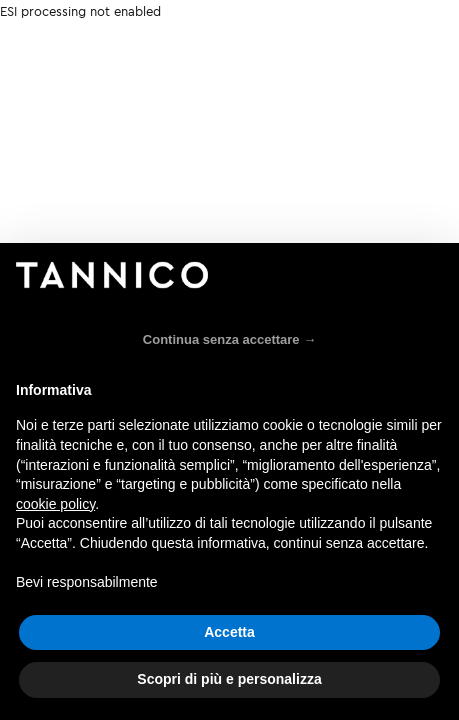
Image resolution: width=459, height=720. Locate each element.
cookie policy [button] (55, 504)
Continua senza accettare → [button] (229, 339)
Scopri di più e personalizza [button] (229, 679)
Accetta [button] (229, 632)
